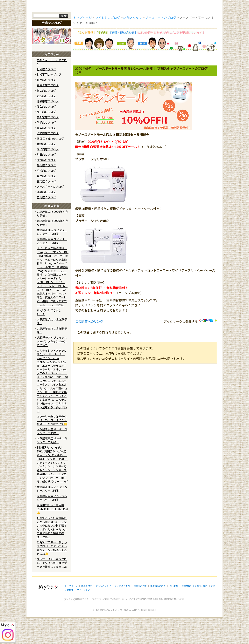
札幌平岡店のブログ (49, 101)
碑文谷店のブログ (48, 159)
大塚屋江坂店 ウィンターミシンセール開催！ (52, 258)
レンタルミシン (176, 33)
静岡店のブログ (46, 192)
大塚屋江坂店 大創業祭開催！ (52, 347)
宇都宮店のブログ (48, 144)
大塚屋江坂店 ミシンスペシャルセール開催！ (52, 515)
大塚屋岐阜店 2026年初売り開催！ (52, 249)
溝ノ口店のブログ (48, 175)
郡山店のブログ (46, 138)
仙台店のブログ (46, 133)
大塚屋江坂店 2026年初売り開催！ (52, 240)
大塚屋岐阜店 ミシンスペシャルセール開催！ (52, 524)
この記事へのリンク (89, 348)
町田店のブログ (46, 181)
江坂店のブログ (46, 218)
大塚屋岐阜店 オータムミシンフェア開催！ (52, 467)
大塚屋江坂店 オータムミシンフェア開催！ (52, 457)
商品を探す (74, 33)
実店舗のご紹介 (158, 612)
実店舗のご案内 (201, 33)
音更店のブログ (46, 207)
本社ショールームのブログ (52, 88)
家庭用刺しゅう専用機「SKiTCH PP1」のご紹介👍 (53, 535)
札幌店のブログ (46, 95)
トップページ (48, 33)
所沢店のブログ (46, 149)
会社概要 (174, 612)
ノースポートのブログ (50, 213)
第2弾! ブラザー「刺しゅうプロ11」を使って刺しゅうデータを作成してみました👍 (52, 574)
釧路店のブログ (46, 106)
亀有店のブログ (46, 154)
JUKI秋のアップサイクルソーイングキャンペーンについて (52, 368)
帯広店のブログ (46, 117)
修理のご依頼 (150, 33)
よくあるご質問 (125, 33)
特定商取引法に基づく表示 (195, 612)
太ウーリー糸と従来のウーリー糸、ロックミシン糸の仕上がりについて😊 (52, 447)
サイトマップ (83, 616)
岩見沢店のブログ (48, 112)
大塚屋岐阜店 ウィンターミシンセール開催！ (52, 267)
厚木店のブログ (46, 186)
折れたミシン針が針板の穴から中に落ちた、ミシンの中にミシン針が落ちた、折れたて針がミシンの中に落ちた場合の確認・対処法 (52, 554)
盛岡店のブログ (46, 224)
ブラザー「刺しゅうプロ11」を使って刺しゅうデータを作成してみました (52, 589)
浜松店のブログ (46, 197)
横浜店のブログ (46, 170)
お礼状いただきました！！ (49, 338)
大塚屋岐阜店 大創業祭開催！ (52, 357)
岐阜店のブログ (46, 202)
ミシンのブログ (99, 33)
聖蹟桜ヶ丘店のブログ (50, 165)
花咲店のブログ (46, 122)
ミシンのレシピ (103, 612)
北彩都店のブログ (48, 127)
